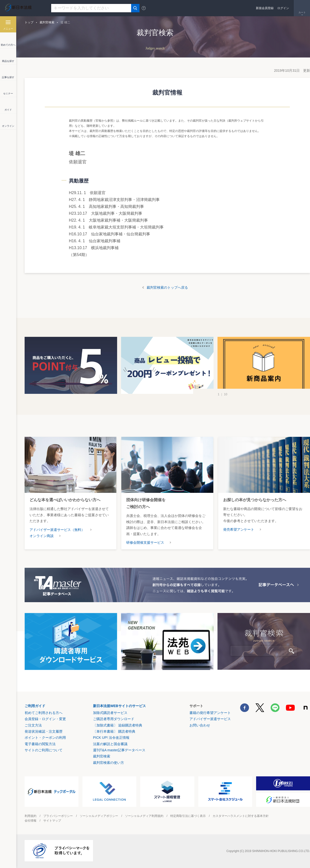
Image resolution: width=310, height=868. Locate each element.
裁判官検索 (47, 22)
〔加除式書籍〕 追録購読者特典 (118, 725)
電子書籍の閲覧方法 (40, 744)
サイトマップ (52, 821)
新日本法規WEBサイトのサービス (119, 706)
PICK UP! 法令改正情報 (111, 738)
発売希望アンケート (239, 529)
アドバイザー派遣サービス (210, 719)
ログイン (283, 8)
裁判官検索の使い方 (108, 763)
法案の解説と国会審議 (110, 744)
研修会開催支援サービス (145, 542)
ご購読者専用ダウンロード (114, 719)
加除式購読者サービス (110, 713)
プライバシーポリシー (58, 816)
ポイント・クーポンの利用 (45, 738)
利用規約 (31, 816)
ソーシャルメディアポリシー (99, 816)
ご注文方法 (33, 725)
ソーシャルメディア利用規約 (144, 816)
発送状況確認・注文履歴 (44, 731)
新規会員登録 (265, 8)
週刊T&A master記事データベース (119, 750)
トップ (29, 22)
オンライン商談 (42, 536)
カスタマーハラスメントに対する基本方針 (241, 816)
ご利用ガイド (35, 706)
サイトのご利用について (44, 750)
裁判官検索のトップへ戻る (167, 287)
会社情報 (31, 821)
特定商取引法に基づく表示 (188, 816)
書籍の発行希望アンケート (210, 713)
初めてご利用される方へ (44, 713)
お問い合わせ (200, 725)
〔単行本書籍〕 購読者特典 (114, 731)
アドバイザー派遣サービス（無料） (57, 530)
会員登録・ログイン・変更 (45, 719)
